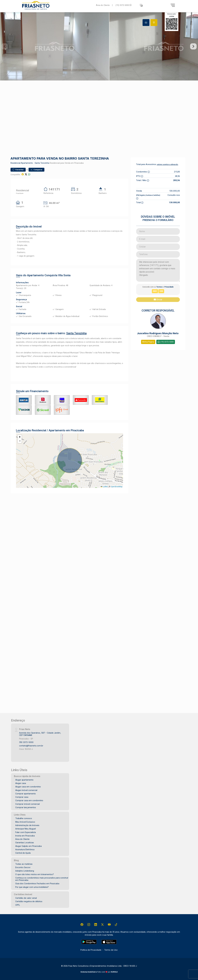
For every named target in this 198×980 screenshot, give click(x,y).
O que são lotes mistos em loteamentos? (35, 874)
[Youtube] (109, 925)
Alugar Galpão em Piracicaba (28, 846)
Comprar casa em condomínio (29, 800)
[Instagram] (89, 925)
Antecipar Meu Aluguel (26, 829)
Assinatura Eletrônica (25, 849)
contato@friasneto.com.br (31, 746)
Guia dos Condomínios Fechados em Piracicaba (37, 883)
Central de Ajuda (23, 853)
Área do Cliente (103, 5)
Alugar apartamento (24, 780)
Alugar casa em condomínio (28, 787)
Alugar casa (21, 783)
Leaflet (104, 487)
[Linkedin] (96, 925)
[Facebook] (82, 925)
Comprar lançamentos (26, 807)
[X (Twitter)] (102, 925)
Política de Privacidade (91, 950)
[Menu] (173, 5)
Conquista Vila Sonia (57, 275)
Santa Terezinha (42, 163)
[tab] (146, 23)
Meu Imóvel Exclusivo (25, 822)
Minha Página (148, 342)
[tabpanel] (99, 46)
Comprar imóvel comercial (27, 804)
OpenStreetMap (117, 487)
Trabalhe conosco (24, 818)
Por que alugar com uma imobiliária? (32, 887)
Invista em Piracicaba (25, 836)
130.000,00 (175, 191)
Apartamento (27, 163)
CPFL (18, 905)
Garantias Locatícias (25, 842)
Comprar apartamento (26, 794)
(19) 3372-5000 (124, 5)
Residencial (15, 163)
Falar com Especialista (26, 832)
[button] (141, 5)
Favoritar (18, 170)
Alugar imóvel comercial (26, 790)
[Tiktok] (116, 925)
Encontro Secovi (23, 867)
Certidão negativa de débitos (29, 901)
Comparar (36, 170)
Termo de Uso (111, 950)
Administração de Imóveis (27, 825)
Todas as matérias (24, 864)
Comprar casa (22, 797)
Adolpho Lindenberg (25, 871)
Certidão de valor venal (26, 898)
